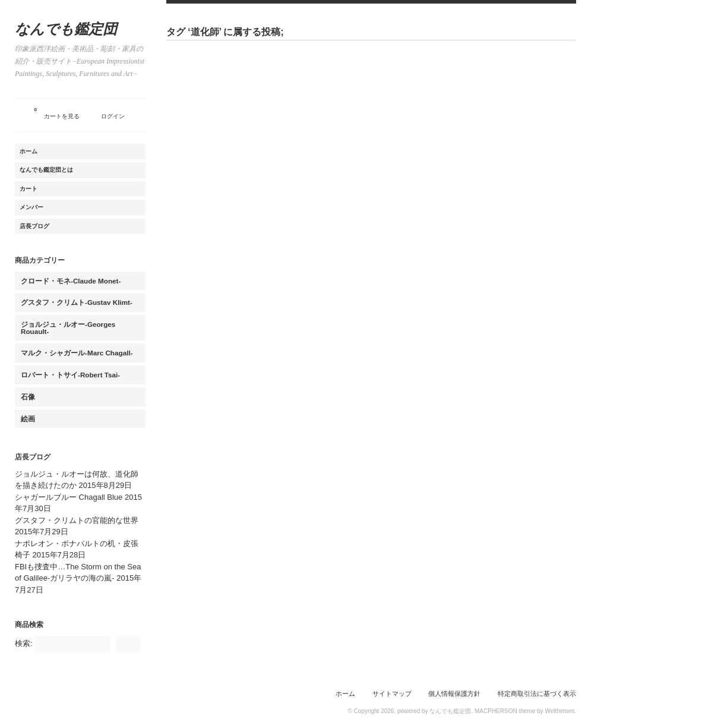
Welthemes (559, 711)
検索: (24, 643)
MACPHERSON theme (505, 711)
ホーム (29, 151)
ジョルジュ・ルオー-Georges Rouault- (68, 328)
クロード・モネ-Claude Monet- (71, 281)
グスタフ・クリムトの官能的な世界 (77, 520)
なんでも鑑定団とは (46, 170)
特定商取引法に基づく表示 (537, 694)
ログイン (113, 116)
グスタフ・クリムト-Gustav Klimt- (77, 302)
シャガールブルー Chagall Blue (69, 497)
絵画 (28, 419)
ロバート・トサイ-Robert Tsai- (70, 375)
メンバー (31, 207)
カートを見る (57, 112)
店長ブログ (34, 226)
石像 (28, 397)
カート (29, 189)
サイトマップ (392, 694)
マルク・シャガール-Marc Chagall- (77, 353)
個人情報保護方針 (454, 694)
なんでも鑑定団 (66, 29)
